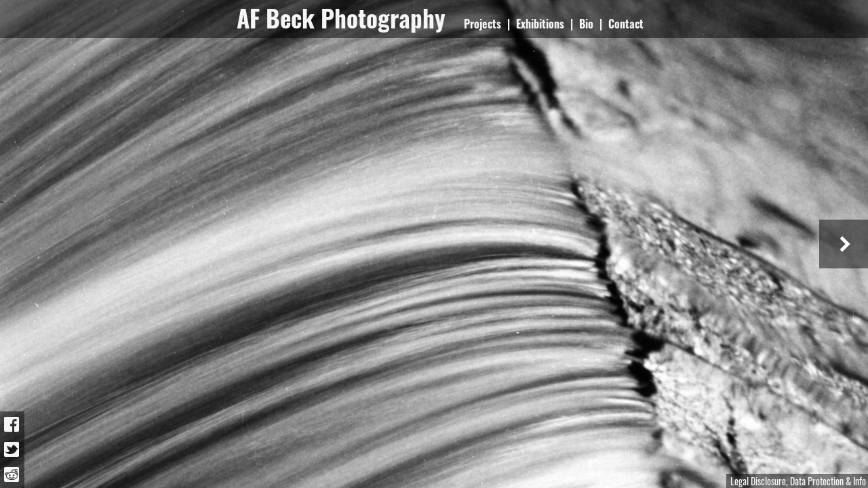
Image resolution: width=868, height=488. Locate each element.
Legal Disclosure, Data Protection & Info (798, 481)
